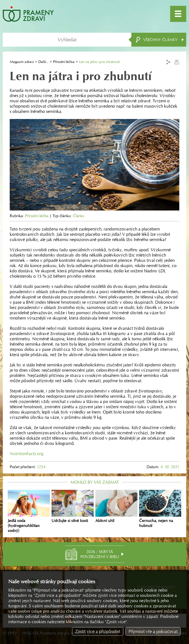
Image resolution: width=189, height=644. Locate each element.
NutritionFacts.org (26, 454)
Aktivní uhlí (116, 506)
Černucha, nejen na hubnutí (160, 509)
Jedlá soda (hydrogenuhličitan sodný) (29, 511)
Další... (43, 62)
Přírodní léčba (64, 62)
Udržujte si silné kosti (73, 506)
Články (79, 216)
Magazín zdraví (22, 62)
